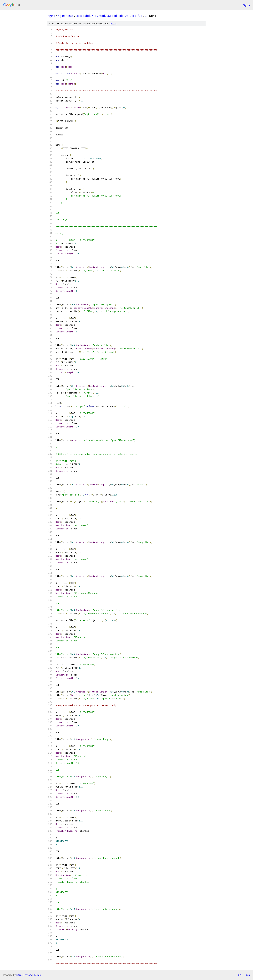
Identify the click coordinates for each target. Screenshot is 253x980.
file (114, 24)
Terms (37, 975)
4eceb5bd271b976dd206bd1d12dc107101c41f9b (109, 16)
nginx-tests (66, 16)
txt (239, 975)
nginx (51, 16)
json (247, 975)
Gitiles (19, 975)
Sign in (246, 5)
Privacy (28, 975)
